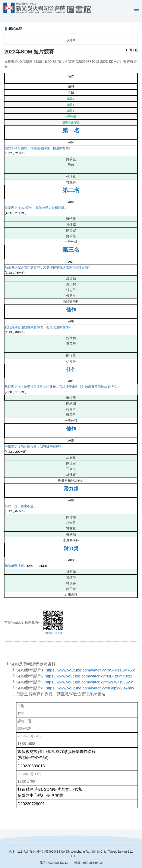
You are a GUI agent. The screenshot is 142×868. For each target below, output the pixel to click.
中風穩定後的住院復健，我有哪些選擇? (33, 440)
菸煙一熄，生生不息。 (21, 500)
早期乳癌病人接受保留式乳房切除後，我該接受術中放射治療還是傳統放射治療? (62, 381)
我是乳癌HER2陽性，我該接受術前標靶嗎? (35, 202)
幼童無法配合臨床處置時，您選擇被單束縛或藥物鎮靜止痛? (47, 261)
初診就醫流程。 (16, 560)
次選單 (71, 34)
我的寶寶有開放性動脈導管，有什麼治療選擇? (38, 321)
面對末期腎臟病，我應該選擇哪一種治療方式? (38, 142)
